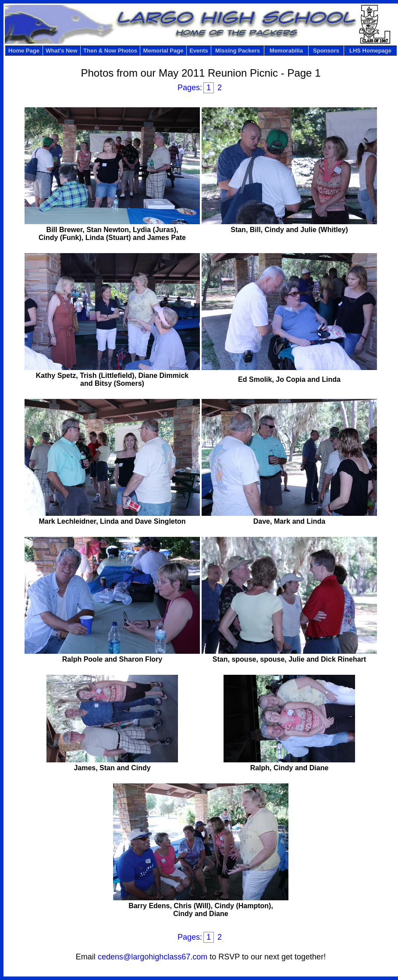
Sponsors (326, 51)
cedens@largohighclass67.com (153, 957)
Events (199, 51)
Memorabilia (286, 51)
